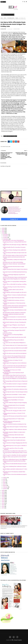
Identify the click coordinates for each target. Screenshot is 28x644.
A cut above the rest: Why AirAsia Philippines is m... (14, 343)
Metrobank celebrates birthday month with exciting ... (13, 315)
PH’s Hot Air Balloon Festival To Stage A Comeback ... (15, 384)
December (6, 234)
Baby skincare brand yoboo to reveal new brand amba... (14, 317)
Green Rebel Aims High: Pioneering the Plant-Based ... (14, 298)
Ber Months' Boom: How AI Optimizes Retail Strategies (13, 373)
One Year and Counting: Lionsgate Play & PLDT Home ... (14, 331)
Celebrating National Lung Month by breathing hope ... (14, 462)
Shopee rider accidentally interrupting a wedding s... (15, 285)
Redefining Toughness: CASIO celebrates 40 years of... (15, 430)
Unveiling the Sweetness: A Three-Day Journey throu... (14, 304)
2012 (3, 506)
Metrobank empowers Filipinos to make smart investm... (14, 433)
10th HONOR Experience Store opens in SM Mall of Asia (15, 446)
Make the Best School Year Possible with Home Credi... (14, 441)
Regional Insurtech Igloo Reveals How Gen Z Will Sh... (14, 338)
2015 (3, 502)
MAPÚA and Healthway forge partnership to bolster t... (13, 340)
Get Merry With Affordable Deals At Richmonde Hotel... (14, 358)
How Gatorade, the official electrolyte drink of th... (15, 451)
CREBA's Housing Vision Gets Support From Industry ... (15, 270)
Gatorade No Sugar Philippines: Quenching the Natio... (14, 326)
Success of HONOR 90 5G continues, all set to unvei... (14, 301)
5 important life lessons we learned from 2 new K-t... (15, 417)
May (4, 482)
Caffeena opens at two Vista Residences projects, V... (15, 475)
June (4, 481)
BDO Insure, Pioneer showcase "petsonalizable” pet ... (14, 264)
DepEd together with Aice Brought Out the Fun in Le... (15, 293)
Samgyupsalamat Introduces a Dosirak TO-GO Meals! (14, 414)
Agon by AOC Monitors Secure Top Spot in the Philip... (14, 408)
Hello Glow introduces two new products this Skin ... (15, 320)
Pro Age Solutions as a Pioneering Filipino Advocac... (13, 335)
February (5, 487)
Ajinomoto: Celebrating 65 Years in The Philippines (15, 459)
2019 (3, 495)
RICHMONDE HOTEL (11, 18)
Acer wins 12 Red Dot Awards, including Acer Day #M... (14, 425)
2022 (3, 491)
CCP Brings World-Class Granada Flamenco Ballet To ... (14, 351)
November (6, 236)
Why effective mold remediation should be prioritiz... (13, 308)
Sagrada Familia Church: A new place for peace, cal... (14, 248)
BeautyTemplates (18, 640)
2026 (3, 228)
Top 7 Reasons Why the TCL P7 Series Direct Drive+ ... (15, 346)
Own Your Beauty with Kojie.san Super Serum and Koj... (15, 253)
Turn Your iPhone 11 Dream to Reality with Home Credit (14, 295)
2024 (3, 231)
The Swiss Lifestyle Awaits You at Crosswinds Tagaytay (14, 406)
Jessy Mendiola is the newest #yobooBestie (13, 240)
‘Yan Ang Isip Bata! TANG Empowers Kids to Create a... (15, 453)
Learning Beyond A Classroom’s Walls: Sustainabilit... (12, 370)
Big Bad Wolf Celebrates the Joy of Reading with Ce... (14, 323)
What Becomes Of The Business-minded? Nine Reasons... (14, 472)
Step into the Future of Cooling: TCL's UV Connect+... (13, 361)
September (6, 239)
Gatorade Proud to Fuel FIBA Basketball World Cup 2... (15, 272)
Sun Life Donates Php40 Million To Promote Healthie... (13, 400)
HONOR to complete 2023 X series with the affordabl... (13, 290)
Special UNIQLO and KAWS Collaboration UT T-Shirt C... (15, 470)
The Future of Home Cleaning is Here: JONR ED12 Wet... (14, 251)
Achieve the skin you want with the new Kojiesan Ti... (15, 354)
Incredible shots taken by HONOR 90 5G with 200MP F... (15, 349)
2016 (3, 500)
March (5, 485)
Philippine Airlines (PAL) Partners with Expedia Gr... (15, 306)
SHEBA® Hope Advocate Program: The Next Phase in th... (15, 427)
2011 (3, 508)
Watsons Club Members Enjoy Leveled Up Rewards (15, 277)
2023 (3, 233)
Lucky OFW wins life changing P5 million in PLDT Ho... (14, 411)
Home (2, 18)
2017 (3, 498)
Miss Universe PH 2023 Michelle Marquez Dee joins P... (15, 464)
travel (17, 18)
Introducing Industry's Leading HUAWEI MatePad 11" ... (14, 242)
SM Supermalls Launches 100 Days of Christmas (14, 313)
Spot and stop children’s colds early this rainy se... (15, 377)
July (4, 479)
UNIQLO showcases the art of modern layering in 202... (15, 387)
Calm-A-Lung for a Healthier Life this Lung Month (15, 455)
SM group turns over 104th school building (13, 262)
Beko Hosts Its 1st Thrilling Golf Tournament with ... (15, 328)
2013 (3, 505)
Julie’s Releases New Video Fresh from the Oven (14, 375)
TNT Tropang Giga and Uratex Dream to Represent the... (15, 382)
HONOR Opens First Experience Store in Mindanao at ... (15, 364)
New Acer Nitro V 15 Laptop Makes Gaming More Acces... (14, 282)
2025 (3, 230)
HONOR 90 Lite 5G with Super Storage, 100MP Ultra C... (15, 245)
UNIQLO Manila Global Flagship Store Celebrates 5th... (14, 279)
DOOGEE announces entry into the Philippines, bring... (14, 398)
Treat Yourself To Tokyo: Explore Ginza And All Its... (14, 438)
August (5, 478)
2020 (3, 494)
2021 (3, 492)
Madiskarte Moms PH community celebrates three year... (15, 390)
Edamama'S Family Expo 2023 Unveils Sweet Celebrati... (13, 435)
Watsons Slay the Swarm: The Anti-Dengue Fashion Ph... (15, 392)
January (5, 489)
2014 (3, 503)
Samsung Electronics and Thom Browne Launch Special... (14, 368)
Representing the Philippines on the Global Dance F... (15, 379)
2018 (3, 497)
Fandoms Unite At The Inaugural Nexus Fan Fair (14, 356)
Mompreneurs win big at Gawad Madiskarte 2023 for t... (15, 310)
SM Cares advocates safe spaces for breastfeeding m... (12, 422)
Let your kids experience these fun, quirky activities (13, 449)
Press (5, 18)
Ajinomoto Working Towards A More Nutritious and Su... (14, 287)
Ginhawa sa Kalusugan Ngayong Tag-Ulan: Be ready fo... (14, 275)
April (4, 484)
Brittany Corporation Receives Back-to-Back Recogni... (13, 267)
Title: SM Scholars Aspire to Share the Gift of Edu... (15, 255)
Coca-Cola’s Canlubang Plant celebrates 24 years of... (15, 467)
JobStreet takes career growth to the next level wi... (14, 457)
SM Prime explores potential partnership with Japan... (14, 257)
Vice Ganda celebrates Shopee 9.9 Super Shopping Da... (15, 403)
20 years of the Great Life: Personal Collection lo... (15, 366)
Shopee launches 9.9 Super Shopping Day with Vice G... (15, 443)
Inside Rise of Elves (7, 333)
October (5, 237)
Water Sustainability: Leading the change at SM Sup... (14, 260)
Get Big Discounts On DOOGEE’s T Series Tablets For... (14, 395)
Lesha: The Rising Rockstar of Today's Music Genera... (14, 419)
